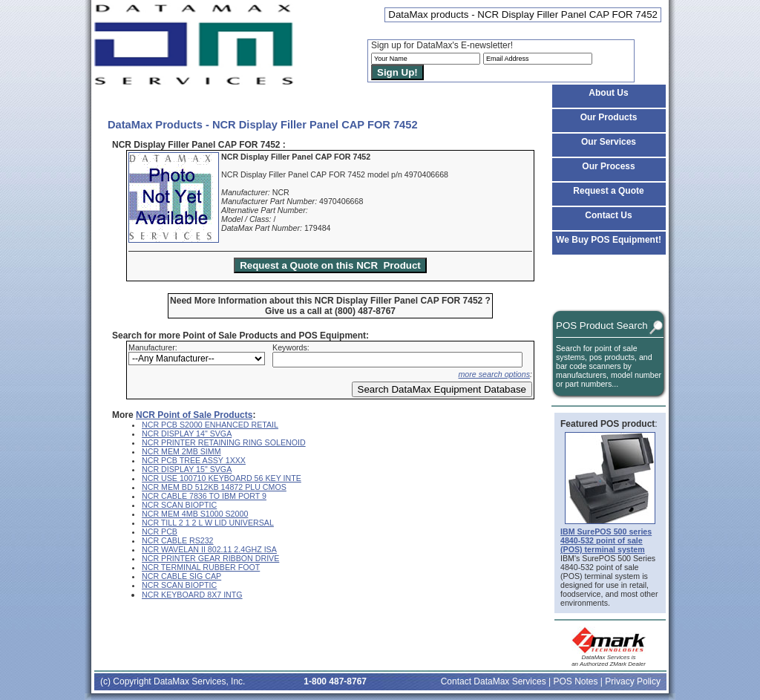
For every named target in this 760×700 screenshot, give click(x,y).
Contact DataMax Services (494, 681)
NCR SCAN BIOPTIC (179, 505)
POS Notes (575, 681)
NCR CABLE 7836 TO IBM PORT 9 (204, 496)
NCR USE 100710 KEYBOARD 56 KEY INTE (222, 478)
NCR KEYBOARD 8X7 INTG (192, 595)
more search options (494, 374)
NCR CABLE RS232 (178, 540)
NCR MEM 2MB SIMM (181, 451)
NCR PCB (160, 531)
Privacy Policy (633, 681)
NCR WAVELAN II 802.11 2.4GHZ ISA (209, 549)
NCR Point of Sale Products (194, 415)
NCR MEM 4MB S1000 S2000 (195, 514)
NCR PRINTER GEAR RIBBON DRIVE (210, 558)
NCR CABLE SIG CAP (181, 576)
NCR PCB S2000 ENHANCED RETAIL (210, 425)
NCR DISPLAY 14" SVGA (187, 434)
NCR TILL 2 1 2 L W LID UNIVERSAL (208, 523)
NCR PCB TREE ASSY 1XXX (194, 460)
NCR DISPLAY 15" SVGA (187, 469)
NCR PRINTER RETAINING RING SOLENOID (224, 442)
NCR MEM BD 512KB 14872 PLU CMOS (214, 487)
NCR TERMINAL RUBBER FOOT (201, 567)
